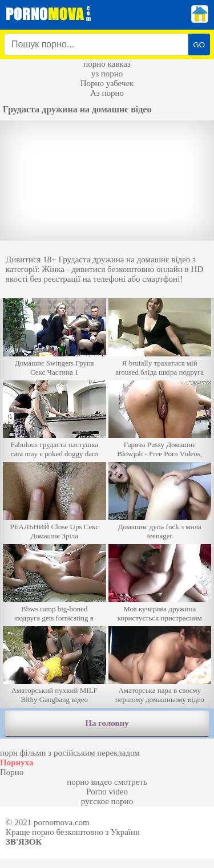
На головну (107, 723)
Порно (12, 772)
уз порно (107, 74)
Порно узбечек (107, 83)
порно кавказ (107, 64)
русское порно (107, 801)
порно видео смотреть (107, 782)
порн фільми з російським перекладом (70, 753)
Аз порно (107, 93)
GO (199, 45)
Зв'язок (24, 842)
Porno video (107, 792)
